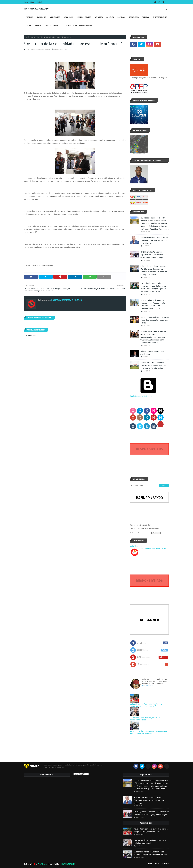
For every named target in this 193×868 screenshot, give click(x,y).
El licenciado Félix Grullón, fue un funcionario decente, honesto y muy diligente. (154, 241)
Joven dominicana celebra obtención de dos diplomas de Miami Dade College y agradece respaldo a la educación (153, 287)
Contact (39, 2)
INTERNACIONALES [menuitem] (84, 17)
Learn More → (148, 686)
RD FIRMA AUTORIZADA (37, 9)
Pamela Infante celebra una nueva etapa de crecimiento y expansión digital (155, 320)
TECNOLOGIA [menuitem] (134, 17)
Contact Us (165, 864)
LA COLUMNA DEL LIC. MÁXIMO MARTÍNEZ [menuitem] (77, 26)
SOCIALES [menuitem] (110, 17)
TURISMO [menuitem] (146, 17)
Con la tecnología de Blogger (148, 395)
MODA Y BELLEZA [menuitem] (51, 26)
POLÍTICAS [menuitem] (121, 17)
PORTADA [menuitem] (29, 17)
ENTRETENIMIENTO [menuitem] (160, 17)
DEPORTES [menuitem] (99, 17)
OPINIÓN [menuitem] (38, 26)
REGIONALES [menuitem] (68, 17)
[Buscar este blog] (145, 486)
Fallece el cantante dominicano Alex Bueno (153, 353)
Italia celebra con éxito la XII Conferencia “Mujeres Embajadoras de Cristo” (146, 705)
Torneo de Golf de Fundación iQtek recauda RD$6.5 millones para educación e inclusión (153, 366)
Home (26, 2)
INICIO (150, 864)
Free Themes (43, 864)
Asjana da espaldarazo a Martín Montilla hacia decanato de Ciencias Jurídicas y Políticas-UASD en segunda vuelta (155, 270)
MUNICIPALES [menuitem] (55, 17)
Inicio (28, 37)
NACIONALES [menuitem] (41, 17)
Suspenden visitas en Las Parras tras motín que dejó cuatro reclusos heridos (149, 732)
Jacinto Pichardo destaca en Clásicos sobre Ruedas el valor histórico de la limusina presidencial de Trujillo (153, 304)
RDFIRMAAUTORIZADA (67, 864)
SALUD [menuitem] (28, 26)
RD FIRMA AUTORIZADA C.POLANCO (38, 49)
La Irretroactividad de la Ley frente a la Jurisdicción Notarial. (145, 719)
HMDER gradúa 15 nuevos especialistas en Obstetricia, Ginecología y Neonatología (152, 255)
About (32, 2)
